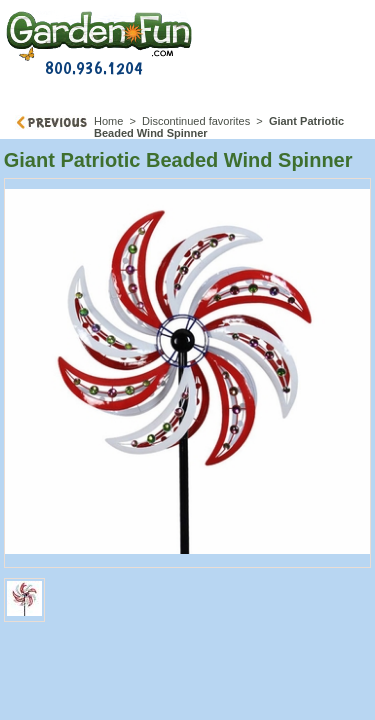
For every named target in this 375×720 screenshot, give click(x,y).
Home (108, 121)
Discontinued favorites (196, 121)
